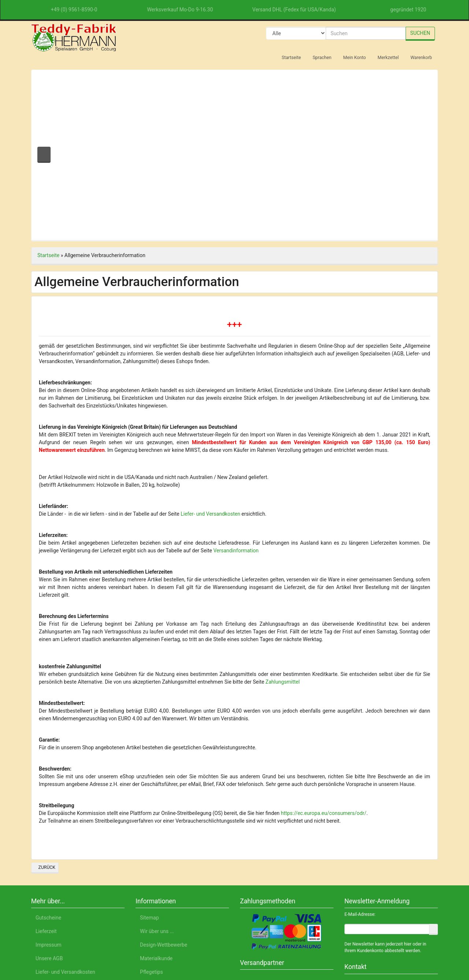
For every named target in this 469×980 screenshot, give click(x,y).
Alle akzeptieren (372, 890)
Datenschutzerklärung (343, 946)
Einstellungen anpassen (372, 926)
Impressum (392, 946)
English (101, 946)
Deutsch (74, 946)
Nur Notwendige (372, 909)
